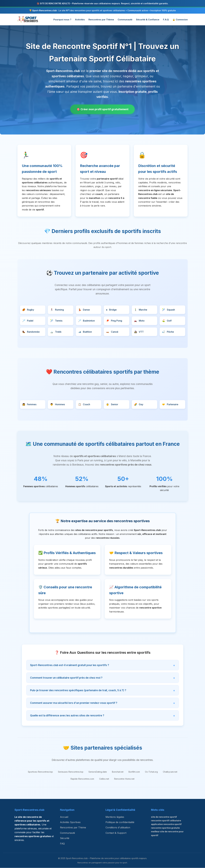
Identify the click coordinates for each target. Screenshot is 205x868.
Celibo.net (104, 779)
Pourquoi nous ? (62, 20)
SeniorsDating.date (98, 772)
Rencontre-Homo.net (124, 779)
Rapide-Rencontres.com (82, 779)
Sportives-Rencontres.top (40, 772)
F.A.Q (166, 20)
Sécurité (65, 838)
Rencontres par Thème (101, 20)
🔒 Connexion (180, 20)
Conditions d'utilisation (118, 828)
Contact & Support (116, 833)
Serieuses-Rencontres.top (71, 772)
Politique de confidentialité (120, 822)
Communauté (125, 20)
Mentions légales (115, 817)
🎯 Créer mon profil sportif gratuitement (103, 109)
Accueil (64, 817)
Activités (80, 20)
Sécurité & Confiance (148, 20)
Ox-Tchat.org (151, 772)
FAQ (62, 844)
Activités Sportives (70, 822)
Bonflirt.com (134, 772)
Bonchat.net (118, 772)
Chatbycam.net (170, 772)
